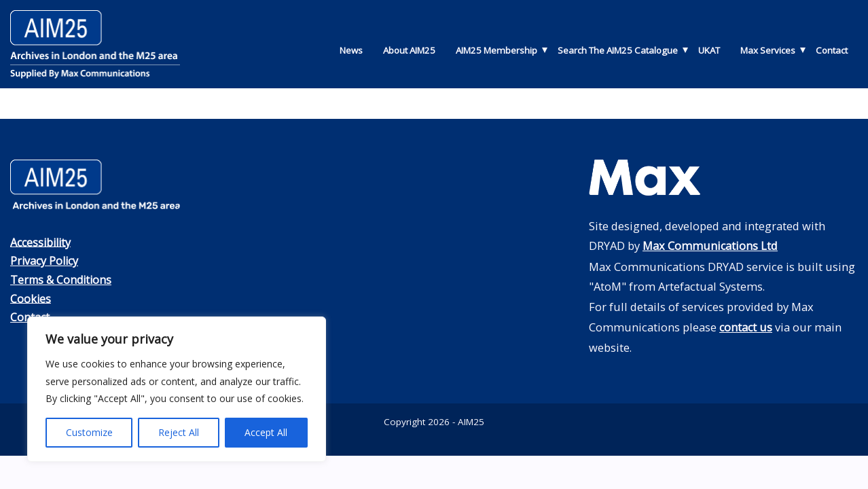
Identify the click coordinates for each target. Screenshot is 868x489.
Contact (832, 50)
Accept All (266, 432)
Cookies (31, 297)
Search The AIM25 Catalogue (618, 50)
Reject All (179, 432)
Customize (89, 432)
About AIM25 (409, 50)
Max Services (768, 50)
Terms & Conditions (63, 279)
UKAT (709, 50)
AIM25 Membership (496, 50)
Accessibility (42, 241)
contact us (746, 326)
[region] (177, 389)
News (351, 50)
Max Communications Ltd (710, 246)
